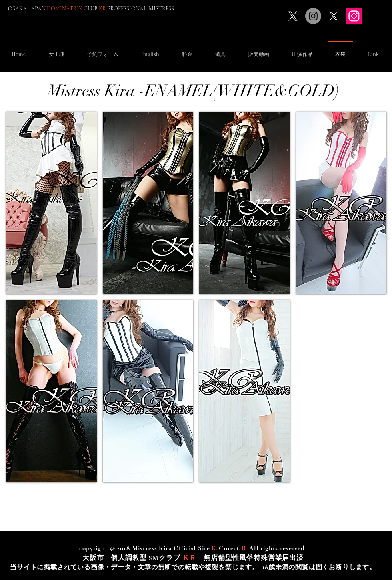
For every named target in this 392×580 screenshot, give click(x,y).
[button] (103, 50)
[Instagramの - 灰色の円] (313, 16)
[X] (293, 16)
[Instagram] (354, 16)
